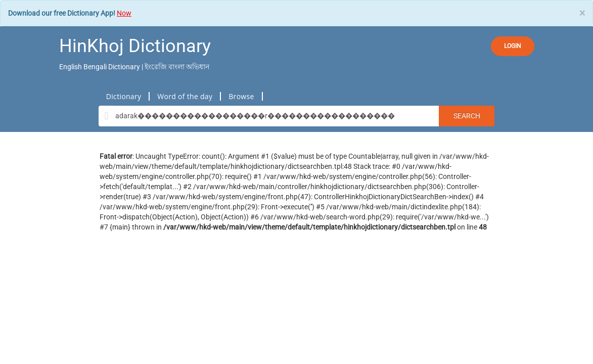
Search (467, 116)
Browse (241, 96)
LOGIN (513, 46)
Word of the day (185, 96)
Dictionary (124, 96)
